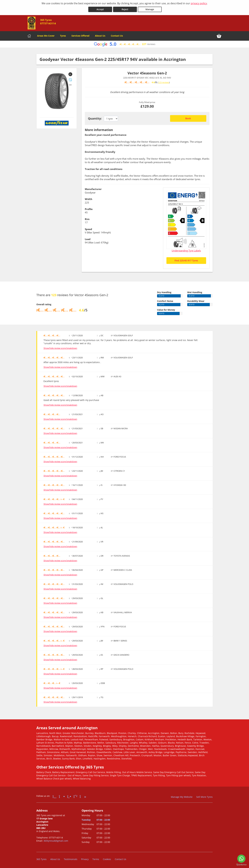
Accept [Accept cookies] (100, 9)
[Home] (29, 36)
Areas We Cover (46, 36)
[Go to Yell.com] (69, 796)
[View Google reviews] (124, 44)
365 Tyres (41, 859)
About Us (100, 36)
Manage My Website (182, 797)
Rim (87, 219)
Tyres (63, 36)
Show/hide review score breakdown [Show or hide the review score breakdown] (60, 348)
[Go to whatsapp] (241, 859)
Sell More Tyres (204, 797)
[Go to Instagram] (62, 796)
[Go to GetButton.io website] (241, 865)
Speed (88, 229)
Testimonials (71, 859)
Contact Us (117, 36)
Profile (89, 209)
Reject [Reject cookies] (125, 9)
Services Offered (80, 36)
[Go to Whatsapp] (75, 796)
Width (89, 199)
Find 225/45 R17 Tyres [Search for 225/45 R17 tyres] (186, 260)
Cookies (107, 859)
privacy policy (199, 3)
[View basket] (219, 36)
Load (88, 239)
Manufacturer (93, 189)
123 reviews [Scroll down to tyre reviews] (164, 82)
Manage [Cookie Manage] (150, 9)
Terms (96, 859)
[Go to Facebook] (55, 796)
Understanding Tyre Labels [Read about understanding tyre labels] (186, 251)
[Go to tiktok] (83, 796)
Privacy (85, 859)
